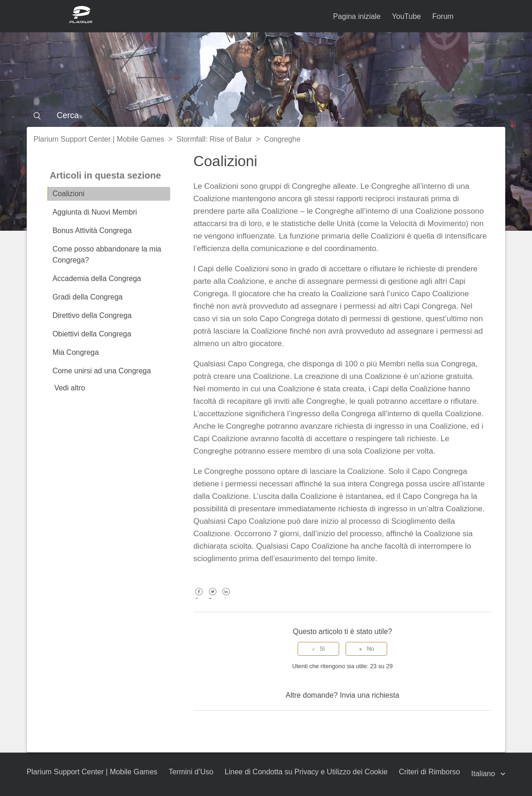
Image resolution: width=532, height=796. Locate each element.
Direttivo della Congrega (92, 315)
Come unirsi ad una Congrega (102, 371)
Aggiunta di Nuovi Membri (95, 212)
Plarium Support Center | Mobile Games (99, 139)
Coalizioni (69, 194)
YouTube (406, 16)
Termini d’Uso (191, 772)
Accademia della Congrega (97, 278)
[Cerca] (266, 115)
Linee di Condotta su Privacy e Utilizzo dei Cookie (306, 772)
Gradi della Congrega (88, 297)
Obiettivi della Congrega (92, 334)
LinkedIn (226, 598)
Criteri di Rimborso (429, 772)
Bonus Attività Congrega (92, 230)
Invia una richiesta (369, 695)
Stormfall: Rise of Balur (214, 139)
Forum (443, 16)
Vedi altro (70, 388)
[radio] (318, 649)
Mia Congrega (76, 352)
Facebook (199, 598)
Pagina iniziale (357, 16)
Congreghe (282, 139)
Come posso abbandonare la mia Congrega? (107, 254)
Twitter (212, 598)
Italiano (484, 774)
